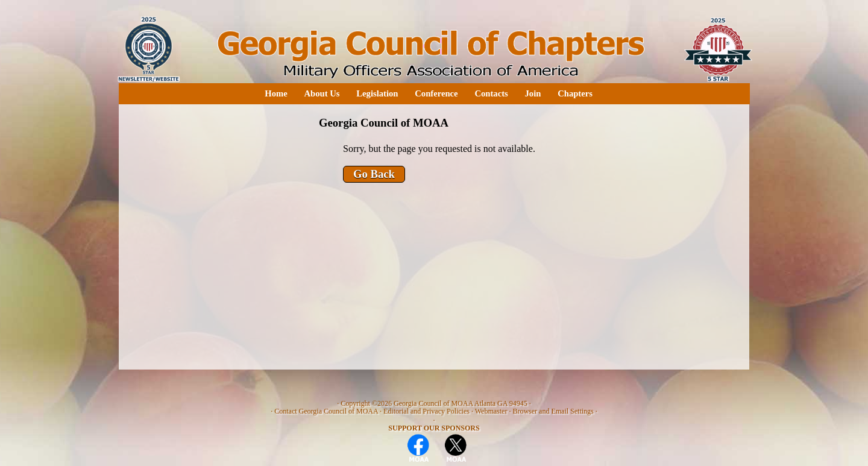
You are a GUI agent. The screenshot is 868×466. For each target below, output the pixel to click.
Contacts (491, 93)
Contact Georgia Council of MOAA (326, 411)
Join (533, 93)
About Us (322, 93)
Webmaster (491, 411)
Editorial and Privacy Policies (426, 411)
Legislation (377, 93)
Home (276, 93)
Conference (436, 93)
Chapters (575, 93)
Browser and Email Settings (553, 411)
